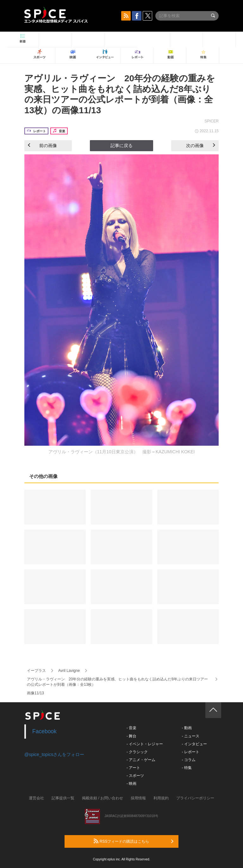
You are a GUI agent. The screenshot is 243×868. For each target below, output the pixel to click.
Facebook (44, 731)
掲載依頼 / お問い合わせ (103, 798)
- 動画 (187, 728)
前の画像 (42, 146)
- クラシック (137, 752)
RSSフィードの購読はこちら (134, 841)
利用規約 (161, 798)
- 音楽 (131, 728)
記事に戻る (121, 146)
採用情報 (138, 798)
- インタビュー (194, 744)
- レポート (190, 752)
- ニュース (190, 736)
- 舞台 (131, 736)
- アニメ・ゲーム (141, 760)
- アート (133, 768)
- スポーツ (135, 776)
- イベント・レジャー (145, 744)
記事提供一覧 (63, 798)
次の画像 (201, 146)
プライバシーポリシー (195, 798)
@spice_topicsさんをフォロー (54, 754)
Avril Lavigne (69, 671)
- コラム (188, 760)
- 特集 (187, 768)
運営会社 (36, 798)
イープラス (36, 671)
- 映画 (131, 784)
